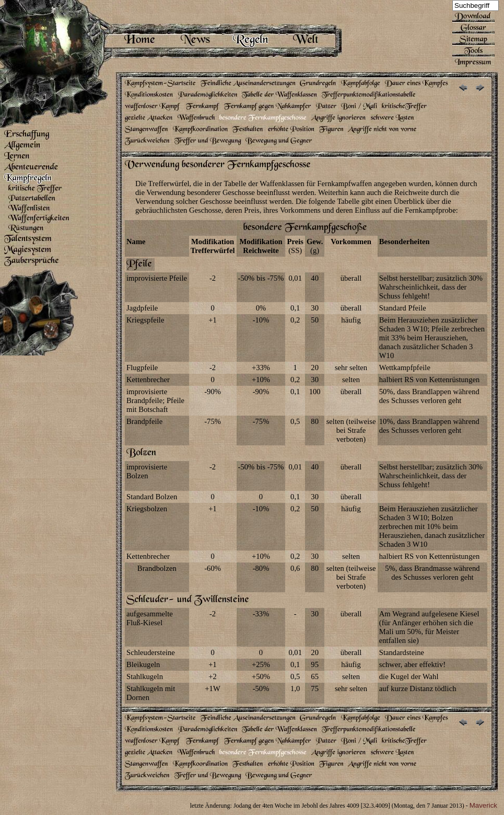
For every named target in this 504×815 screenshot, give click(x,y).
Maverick (483, 805)
